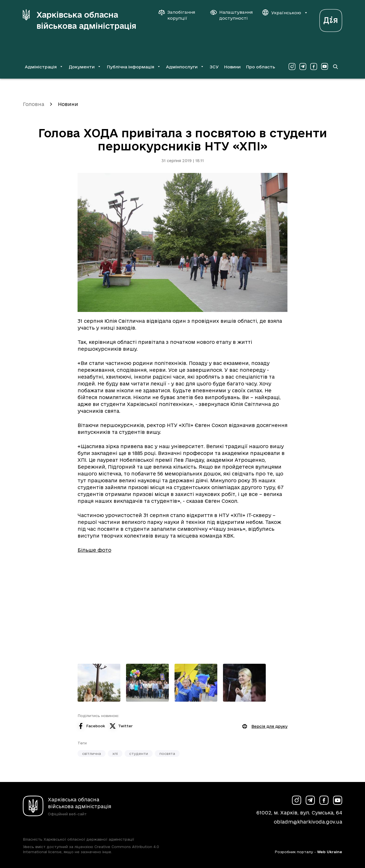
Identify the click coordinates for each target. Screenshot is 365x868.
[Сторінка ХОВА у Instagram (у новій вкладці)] (292, 67)
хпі (115, 753)
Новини (232, 67)
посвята (167, 753)
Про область (260, 67)
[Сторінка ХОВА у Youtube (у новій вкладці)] (325, 67)
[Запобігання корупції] (180, 15)
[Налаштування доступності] (232, 15)
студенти (139, 753)
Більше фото (94, 550)
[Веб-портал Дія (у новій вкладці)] (331, 19)
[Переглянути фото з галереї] (99, 683)
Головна (34, 104)
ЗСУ (214, 67)
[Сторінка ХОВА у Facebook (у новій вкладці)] (314, 67)
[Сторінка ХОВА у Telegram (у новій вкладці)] (303, 67)
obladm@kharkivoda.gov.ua (308, 822)
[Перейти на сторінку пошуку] (335, 67)
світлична (92, 753)
